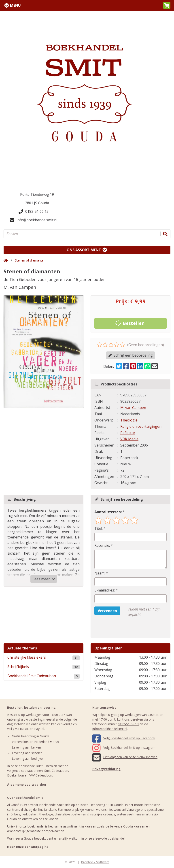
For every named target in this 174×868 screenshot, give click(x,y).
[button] (167, 5)
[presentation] (123, 628)
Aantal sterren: (108, 512)
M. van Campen (133, 408)
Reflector (128, 433)
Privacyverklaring (106, 769)
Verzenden (107, 611)
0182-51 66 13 (34, 211)
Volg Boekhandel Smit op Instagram (124, 748)
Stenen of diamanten (30, 260)
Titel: (99, 528)
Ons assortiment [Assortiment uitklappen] (84, 250)
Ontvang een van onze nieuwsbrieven (125, 757)
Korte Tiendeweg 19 (37, 194)
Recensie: (102, 545)
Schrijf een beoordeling (130, 355)
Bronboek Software (95, 862)
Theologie (129, 420)
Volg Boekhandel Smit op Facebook (124, 738)
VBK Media (129, 439)
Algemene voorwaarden (27, 784)
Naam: (100, 573)
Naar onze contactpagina (28, 847)
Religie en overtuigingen (141, 426)
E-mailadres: (105, 590)
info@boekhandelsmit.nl (34, 220)
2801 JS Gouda (37, 203)
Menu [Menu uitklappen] (15, 5)
